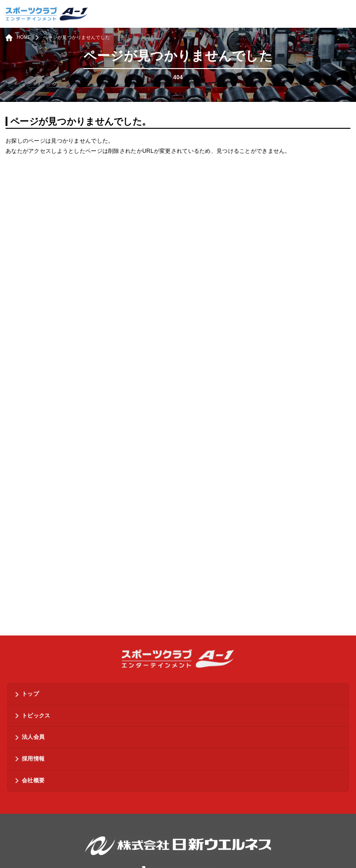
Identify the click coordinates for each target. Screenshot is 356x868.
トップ (30, 694)
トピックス (36, 716)
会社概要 (33, 780)
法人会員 (33, 737)
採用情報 (33, 759)
